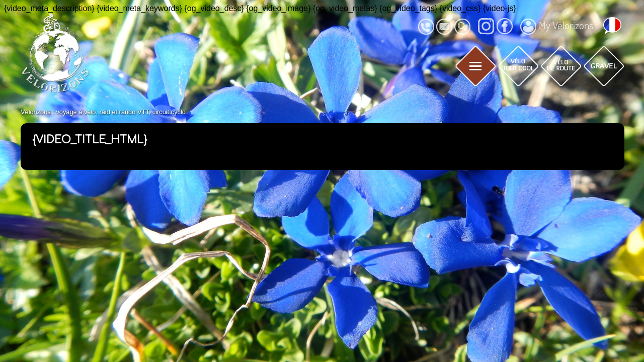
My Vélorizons (557, 27)
